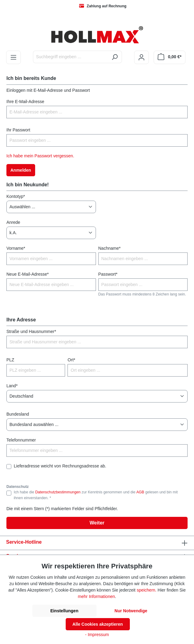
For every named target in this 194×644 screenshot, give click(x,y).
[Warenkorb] (170, 57)
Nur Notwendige (131, 611)
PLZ (10, 360)
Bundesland (18, 414)
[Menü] (13, 57)
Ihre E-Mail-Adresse (25, 102)
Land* (12, 386)
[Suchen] (115, 57)
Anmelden (21, 170)
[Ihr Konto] (141, 57)
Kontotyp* (16, 196)
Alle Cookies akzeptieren (98, 624)
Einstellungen (64, 611)
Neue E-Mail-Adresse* (28, 274)
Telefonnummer (21, 440)
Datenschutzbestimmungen (58, 492)
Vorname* (16, 248)
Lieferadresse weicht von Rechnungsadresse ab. (60, 466)
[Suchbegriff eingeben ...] (70, 57)
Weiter (97, 523)
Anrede (13, 222)
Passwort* (108, 274)
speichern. (146, 590)
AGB (140, 492)
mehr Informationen (96, 596)
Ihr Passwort (18, 130)
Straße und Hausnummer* (31, 331)
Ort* (71, 360)
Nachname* (110, 248)
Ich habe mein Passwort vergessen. (40, 156)
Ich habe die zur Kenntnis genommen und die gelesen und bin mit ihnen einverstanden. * (96, 495)
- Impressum (97, 635)
